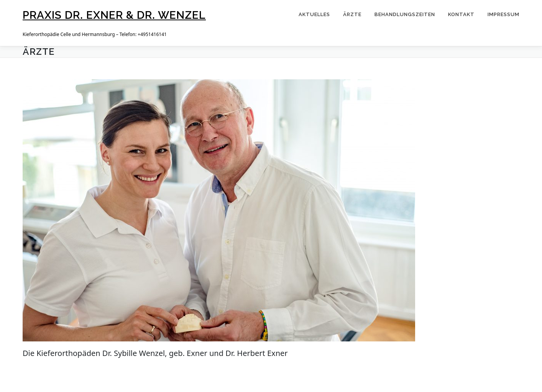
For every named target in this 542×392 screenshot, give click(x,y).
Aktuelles (314, 14)
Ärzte (352, 14)
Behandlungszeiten (405, 14)
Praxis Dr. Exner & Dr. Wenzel (114, 15)
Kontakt (461, 14)
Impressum (503, 14)
